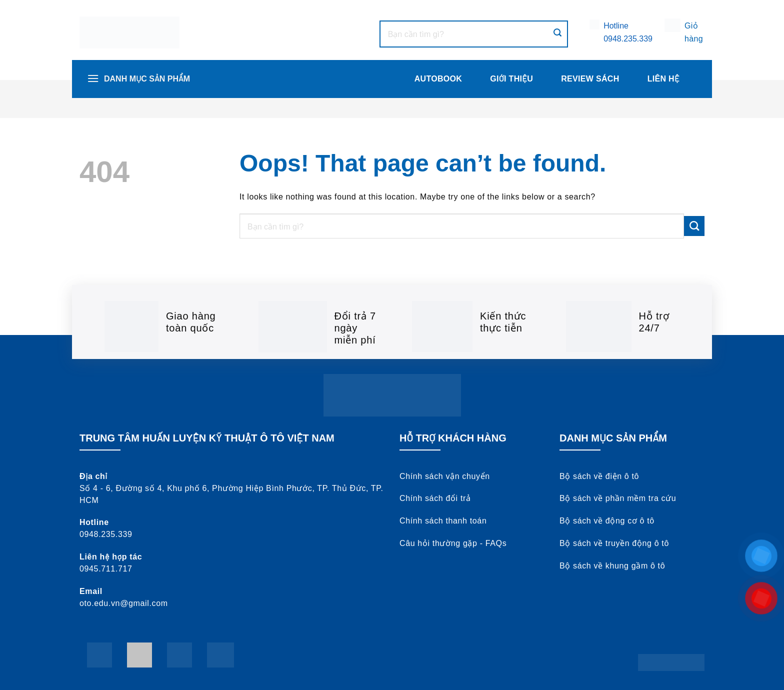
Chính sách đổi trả (435, 498)
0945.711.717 (106, 569)
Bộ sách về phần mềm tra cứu (618, 498)
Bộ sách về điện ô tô (599, 476)
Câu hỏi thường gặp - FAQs (453, 543)
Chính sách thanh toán (443, 521)
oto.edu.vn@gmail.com (124, 603)
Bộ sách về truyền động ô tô (614, 543)
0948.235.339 (628, 39)
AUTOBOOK (438, 79)
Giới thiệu (511, 79)
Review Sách (590, 79)
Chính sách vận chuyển (445, 476)
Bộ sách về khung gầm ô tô (612, 566)
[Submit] (557, 33)
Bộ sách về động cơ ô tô (607, 521)
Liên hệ (663, 79)
